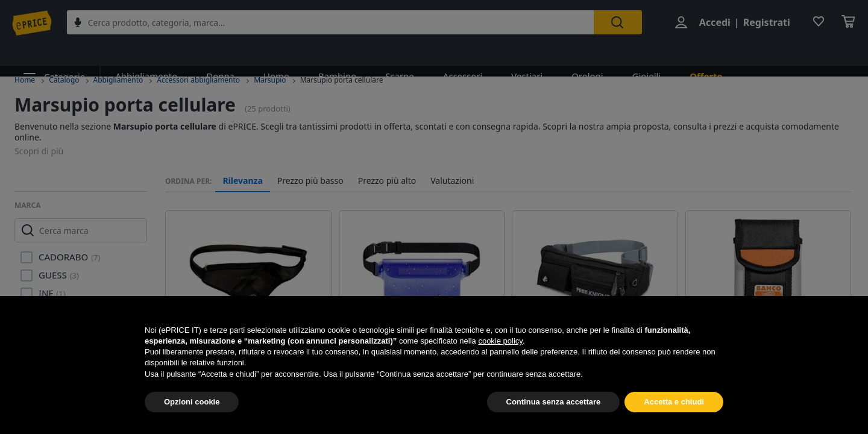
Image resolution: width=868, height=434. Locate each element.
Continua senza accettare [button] (554, 402)
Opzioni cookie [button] (192, 402)
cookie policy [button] (500, 341)
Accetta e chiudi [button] (674, 402)
